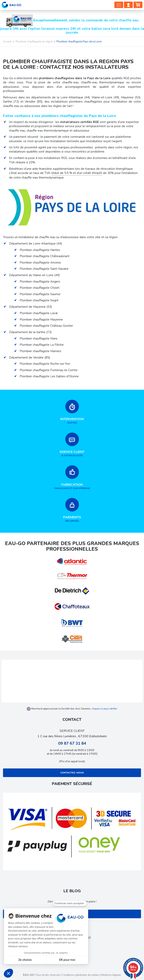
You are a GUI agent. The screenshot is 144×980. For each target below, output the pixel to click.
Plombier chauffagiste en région (34, 42)
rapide (72, 412)
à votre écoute (72, 445)
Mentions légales (111, 975)
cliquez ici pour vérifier (104, 709)
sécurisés (72, 510)
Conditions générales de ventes (80, 975)
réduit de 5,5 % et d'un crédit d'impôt (77, 173)
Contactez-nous (72, 773)
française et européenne (72, 478)
